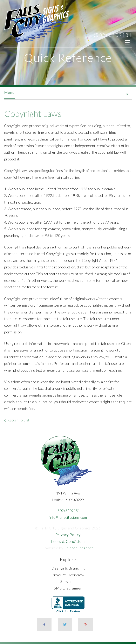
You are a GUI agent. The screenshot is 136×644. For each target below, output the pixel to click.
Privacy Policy (68, 535)
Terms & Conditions (68, 541)
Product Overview (68, 575)
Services (68, 581)
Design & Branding (68, 568)
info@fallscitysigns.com (68, 517)
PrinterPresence (79, 548)
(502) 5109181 (113, 35)
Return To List (18, 420)
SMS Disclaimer (68, 588)
